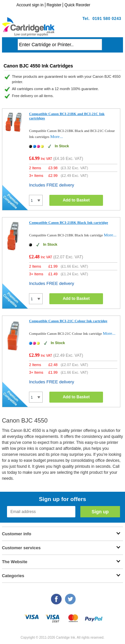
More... (57, 136)
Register (54, 5)
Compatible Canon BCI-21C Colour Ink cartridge (68, 321)
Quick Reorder (77, 5)
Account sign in (30, 5)
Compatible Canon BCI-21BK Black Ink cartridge (68, 222)
